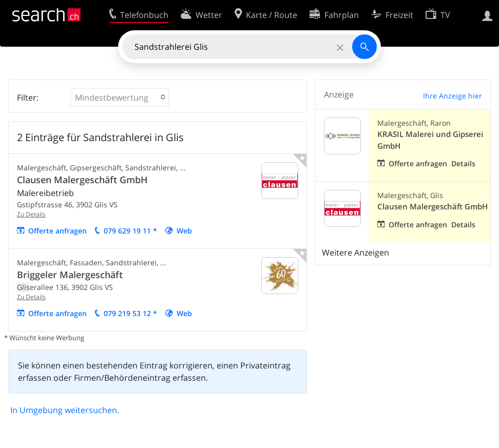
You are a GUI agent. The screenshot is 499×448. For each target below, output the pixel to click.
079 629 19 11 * (130, 231)
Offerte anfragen (57, 231)
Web (184, 231)
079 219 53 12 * (130, 313)
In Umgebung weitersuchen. (65, 410)
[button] (120, 98)
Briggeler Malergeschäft (70, 275)
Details (463, 163)
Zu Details (31, 214)
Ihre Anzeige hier (453, 96)
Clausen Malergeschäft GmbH (82, 180)
